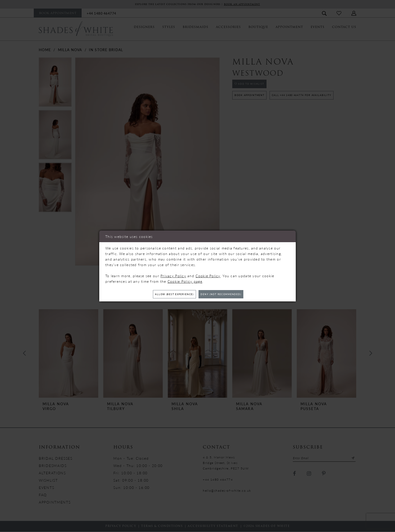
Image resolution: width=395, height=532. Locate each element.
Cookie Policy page (185, 280)
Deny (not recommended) (228, 294)
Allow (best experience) (167, 294)
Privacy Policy (173, 274)
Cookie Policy (208, 274)
